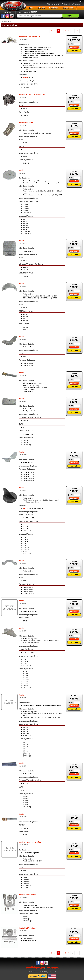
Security (57, 968)
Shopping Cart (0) (55, 4)
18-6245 (26, 508)
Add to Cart (74, 47)
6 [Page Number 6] (66, 31)
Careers (27, 968)
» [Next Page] (82, 31)
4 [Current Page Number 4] (59, 31)
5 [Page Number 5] (63, 31)
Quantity (71, 44)
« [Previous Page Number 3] (45, 31)
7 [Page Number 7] (70, 31)
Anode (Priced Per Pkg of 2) (30, 842)
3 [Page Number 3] (56, 31)
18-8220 (26, 77)
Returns (43, 967)
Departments (54, 8)
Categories (41, 8)
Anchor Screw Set (26, 122)
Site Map (41, 968)
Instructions (34, 968)
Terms (48, 967)
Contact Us (67, 4)
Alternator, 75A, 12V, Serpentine (32, 94)
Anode (21, 170)
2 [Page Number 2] (52, 31)
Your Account (78, 4)
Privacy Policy (49, 968)
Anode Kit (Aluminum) (28, 894)
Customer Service (68, 8)
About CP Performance (33, 967)
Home (31, 8)
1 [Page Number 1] (49, 31)
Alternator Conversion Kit (29, 37)
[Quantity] (77, 44)
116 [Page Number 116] (77, 31)
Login (81, 1)
